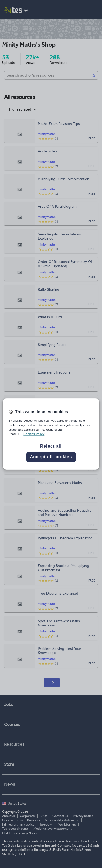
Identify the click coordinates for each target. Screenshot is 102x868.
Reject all (51, 446)
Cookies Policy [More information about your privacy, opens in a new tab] (34, 434)
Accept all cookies (51, 457)
